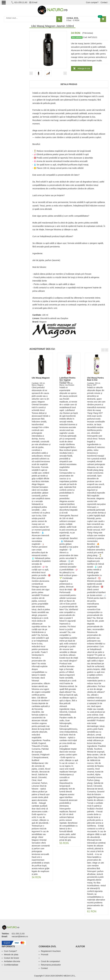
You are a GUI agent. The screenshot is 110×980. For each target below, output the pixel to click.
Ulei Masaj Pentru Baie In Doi (95, 379)
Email (33, 2)
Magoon (43, 322)
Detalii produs (69, 84)
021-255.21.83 (19, 2)
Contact (104, 2)
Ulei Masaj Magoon (41, 378)
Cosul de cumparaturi (50, 961)
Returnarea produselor (51, 965)
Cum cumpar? (92, 2)
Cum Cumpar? (10, 951)
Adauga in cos (84, 68)
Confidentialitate (11, 965)
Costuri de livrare (12, 958)
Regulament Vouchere (51, 951)
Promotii (45, 955)
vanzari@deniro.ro (20, 936)
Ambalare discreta (12, 961)
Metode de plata (11, 955)
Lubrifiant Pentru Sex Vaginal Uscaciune (67, 380)
